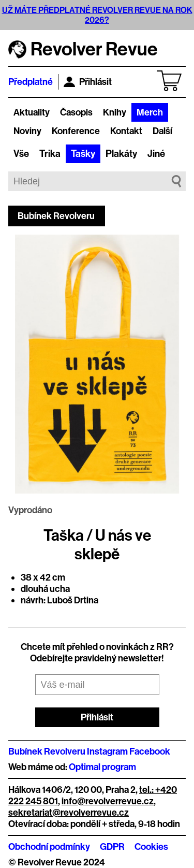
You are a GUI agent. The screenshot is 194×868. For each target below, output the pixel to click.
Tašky (83, 154)
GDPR (112, 847)
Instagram (107, 751)
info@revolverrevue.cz (108, 801)
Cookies (151, 847)
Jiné (156, 154)
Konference (76, 131)
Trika (50, 154)
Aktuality (32, 112)
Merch (150, 112)
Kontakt (126, 131)
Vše (21, 154)
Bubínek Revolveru (56, 216)
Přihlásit (88, 82)
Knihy (115, 112)
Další (162, 131)
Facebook (150, 751)
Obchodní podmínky (49, 847)
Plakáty (121, 154)
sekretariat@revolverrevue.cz (69, 813)
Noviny (27, 131)
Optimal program (102, 767)
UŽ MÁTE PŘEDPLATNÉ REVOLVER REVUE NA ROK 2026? (97, 15)
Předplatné (31, 82)
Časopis (76, 112)
